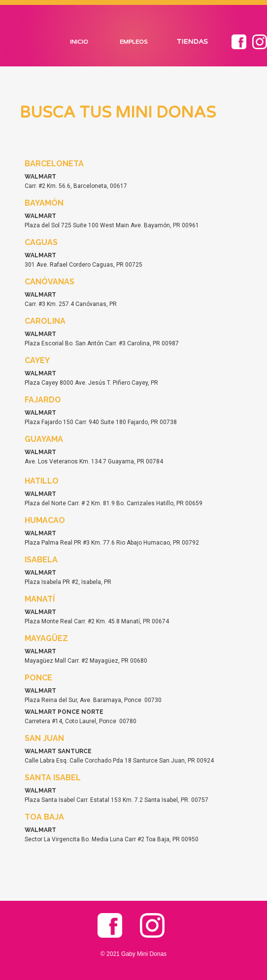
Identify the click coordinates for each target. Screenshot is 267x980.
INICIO (79, 42)
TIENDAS (192, 42)
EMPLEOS (133, 42)
